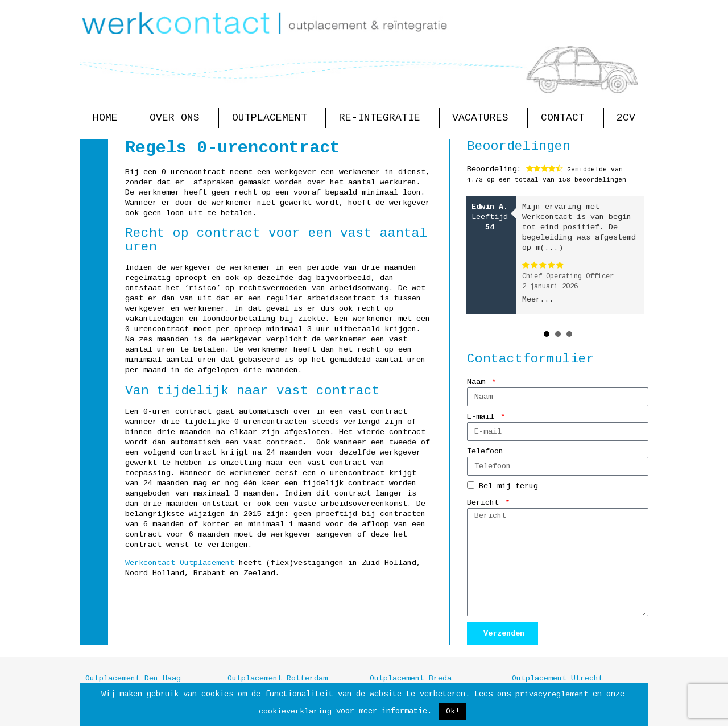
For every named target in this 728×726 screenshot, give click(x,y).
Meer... (538, 300)
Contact (566, 118)
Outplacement (272, 118)
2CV (626, 118)
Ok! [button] (453, 711)
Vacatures (483, 118)
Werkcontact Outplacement (180, 563)
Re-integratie (382, 118)
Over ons (177, 118)
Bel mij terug (508, 487)
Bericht (485, 503)
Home (108, 118)
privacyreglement (552, 694)
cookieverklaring (295, 711)
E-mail (483, 417)
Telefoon (485, 451)
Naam (478, 382)
